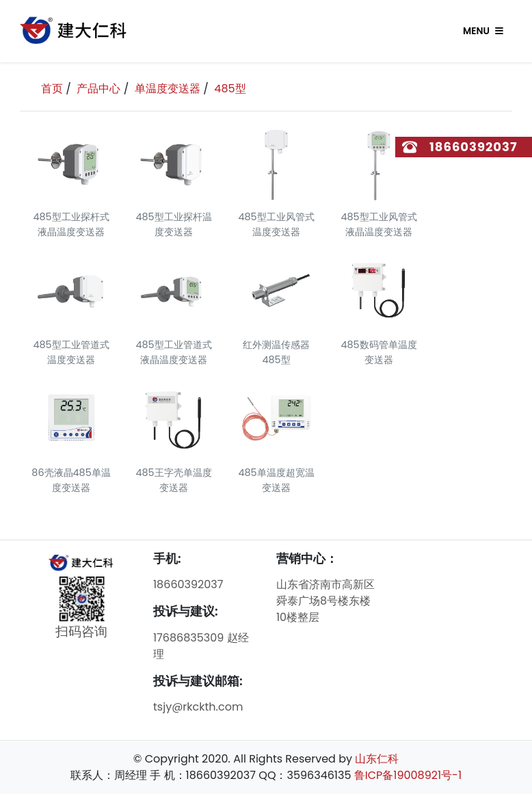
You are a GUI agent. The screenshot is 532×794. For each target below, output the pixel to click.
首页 (52, 89)
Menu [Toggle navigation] (483, 31)
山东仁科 (377, 759)
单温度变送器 (168, 89)
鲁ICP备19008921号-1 (408, 775)
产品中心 (98, 89)
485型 (230, 89)
